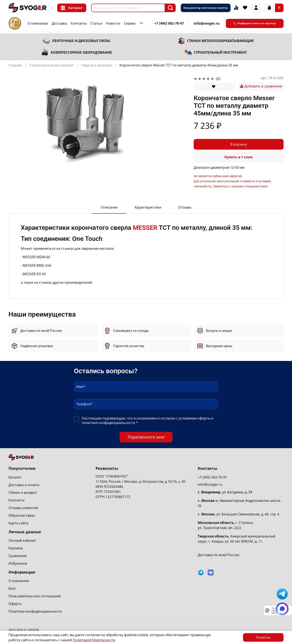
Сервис (130, 23)
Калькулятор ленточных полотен (206, 8)
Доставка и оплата (24, 485)
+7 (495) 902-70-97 (169, 23)
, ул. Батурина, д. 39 (225, 492)
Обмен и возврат (23, 492)
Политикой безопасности (94, 640)
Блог (12, 588)
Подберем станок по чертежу (255, 23)
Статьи (96, 23)
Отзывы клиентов (23, 508)
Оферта (15, 604)
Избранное (18, 563)
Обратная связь (22, 515)
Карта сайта (18, 523)
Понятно (263, 637)
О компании (38, 23)
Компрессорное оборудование (81, 52)
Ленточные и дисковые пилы (81, 41)
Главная (15, 65)
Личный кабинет (22, 540)
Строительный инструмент (220, 52)
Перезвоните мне (146, 437)
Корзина (16, 548)
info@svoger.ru (207, 23)
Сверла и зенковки (97, 65)
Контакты (79, 23)
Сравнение (18, 556)
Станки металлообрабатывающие (220, 41)
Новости (113, 23)
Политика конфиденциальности (35, 611)
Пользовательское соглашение (35, 596)
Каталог (72, 8)
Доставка (59, 23)
